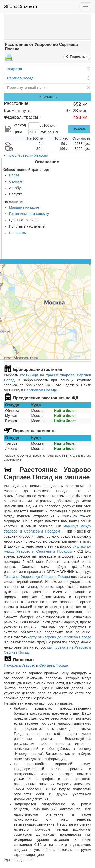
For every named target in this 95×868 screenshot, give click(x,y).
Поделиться (79, 57)
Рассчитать (48, 97)
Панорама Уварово (20, 665)
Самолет (16, 181)
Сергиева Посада (54, 665)
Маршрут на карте (24, 207)
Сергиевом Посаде (41, 390)
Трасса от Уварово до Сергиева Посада (37, 577)
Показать (79, 129)
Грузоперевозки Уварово (28, 155)
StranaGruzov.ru (21, 7)
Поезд (14, 175)
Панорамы (18, 233)
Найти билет (65, 411)
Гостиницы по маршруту (29, 214)
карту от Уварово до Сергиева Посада (60, 637)
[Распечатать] (9, 59)
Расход (20, 125)
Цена (18, 132)
